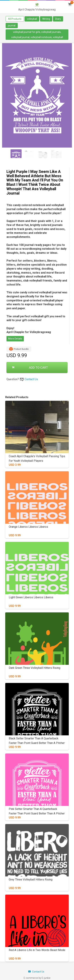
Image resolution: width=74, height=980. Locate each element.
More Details (15, 339)
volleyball (32, 19)
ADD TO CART (30, 367)
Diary (58, 19)
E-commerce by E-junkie (37, 978)
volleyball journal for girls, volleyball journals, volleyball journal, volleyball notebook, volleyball (37, 35)
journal (12, 25)
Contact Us (31, 379)
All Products (15, 19)
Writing (46, 19)
